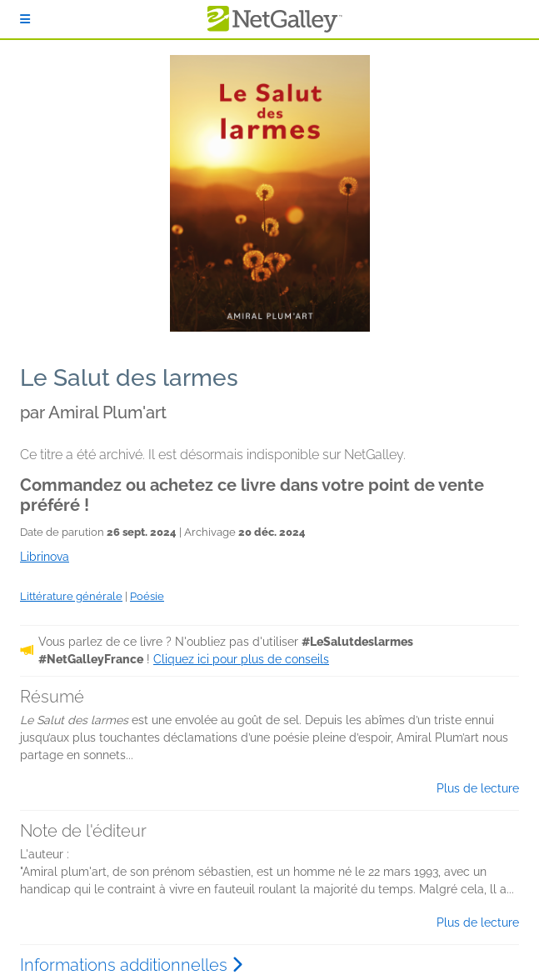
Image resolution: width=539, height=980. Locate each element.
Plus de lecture (478, 788)
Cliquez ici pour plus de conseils (241, 659)
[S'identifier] (25, 19)
